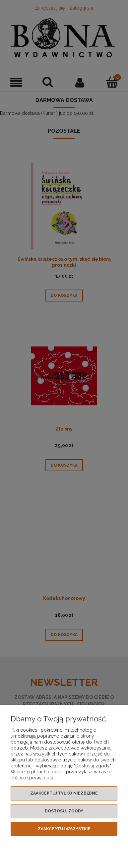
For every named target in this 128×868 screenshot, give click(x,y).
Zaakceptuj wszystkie (64, 829)
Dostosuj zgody (64, 811)
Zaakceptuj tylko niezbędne (64, 793)
